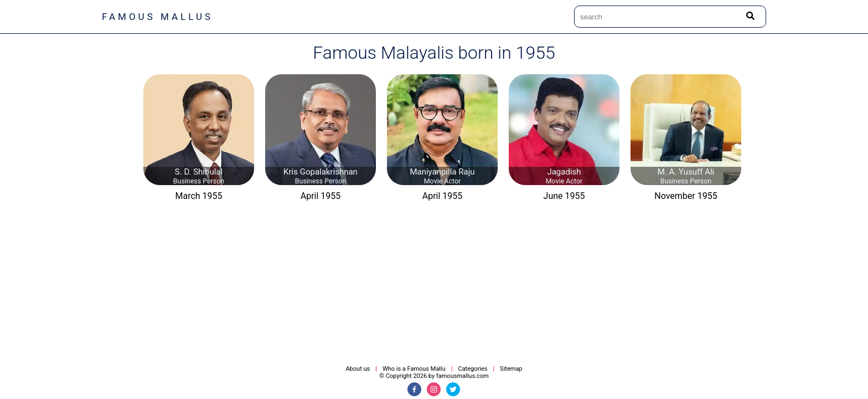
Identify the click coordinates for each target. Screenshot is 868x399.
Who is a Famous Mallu (414, 369)
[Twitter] (453, 389)
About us (358, 369)
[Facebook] (414, 389)
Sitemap (511, 369)
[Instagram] (434, 389)
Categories (472, 369)
